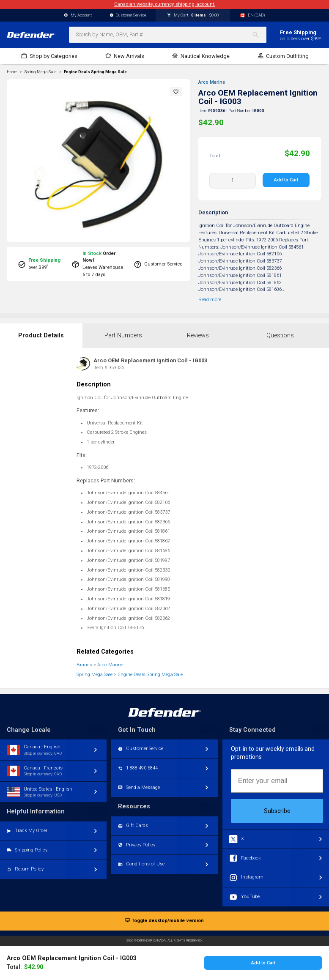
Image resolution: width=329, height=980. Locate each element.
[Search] (259, 35)
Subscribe (277, 811)
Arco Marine (212, 82)
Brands (84, 665)
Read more (210, 300)
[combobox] (168, 35)
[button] (176, 92)
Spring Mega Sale (95, 675)
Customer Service (128, 15)
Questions (280, 335)
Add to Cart (287, 180)
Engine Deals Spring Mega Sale (95, 72)
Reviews (198, 335)
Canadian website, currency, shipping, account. (165, 4)
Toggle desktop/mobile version (164, 921)
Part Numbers (123, 335)
